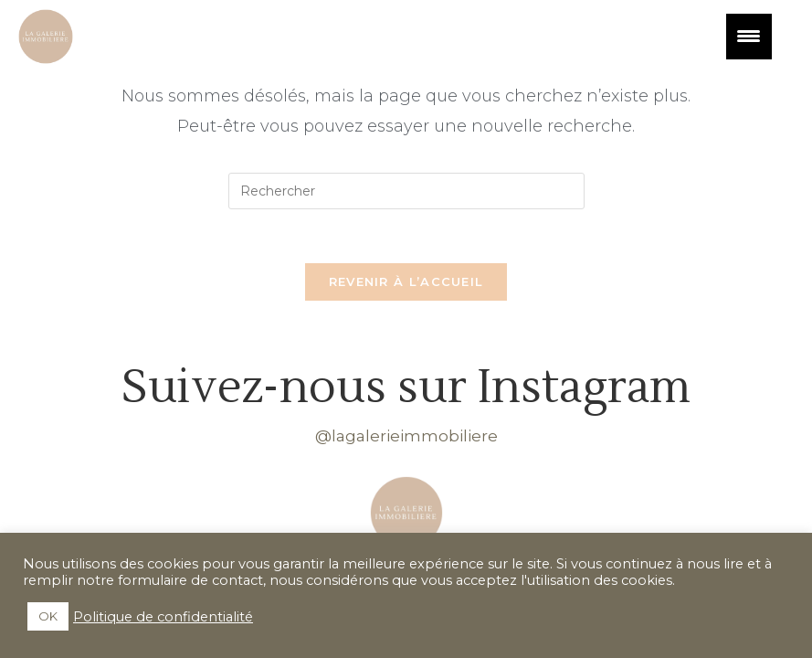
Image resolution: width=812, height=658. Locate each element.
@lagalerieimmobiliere (406, 437)
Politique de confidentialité (163, 617)
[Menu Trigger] (749, 37)
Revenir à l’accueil (406, 282)
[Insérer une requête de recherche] (406, 191)
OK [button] (48, 616)
